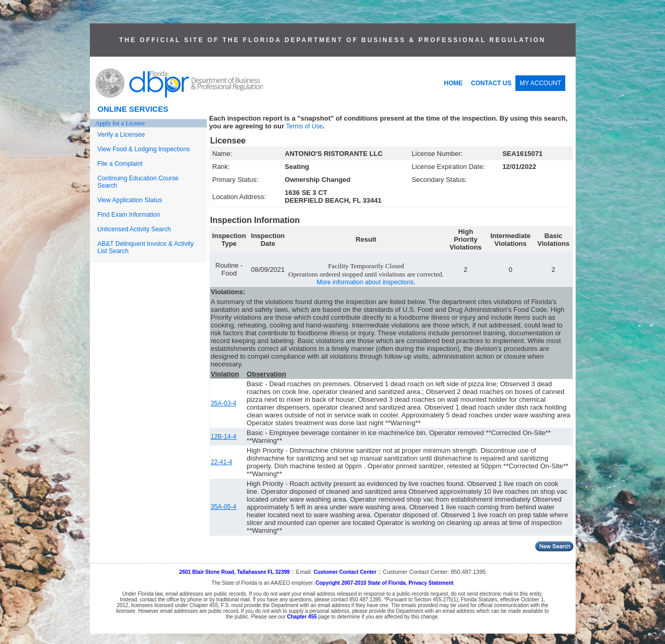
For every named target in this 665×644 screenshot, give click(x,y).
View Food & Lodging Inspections (144, 149)
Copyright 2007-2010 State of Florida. (361, 583)
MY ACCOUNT (540, 83)
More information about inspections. (366, 282)
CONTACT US (491, 83)
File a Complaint (120, 164)
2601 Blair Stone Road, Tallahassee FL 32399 (235, 572)
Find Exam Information (129, 215)
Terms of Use (305, 126)
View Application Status (130, 200)
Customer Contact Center (345, 572)
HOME (454, 83)
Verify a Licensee (121, 135)
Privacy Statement (431, 583)
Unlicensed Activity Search (134, 229)
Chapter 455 (302, 617)
